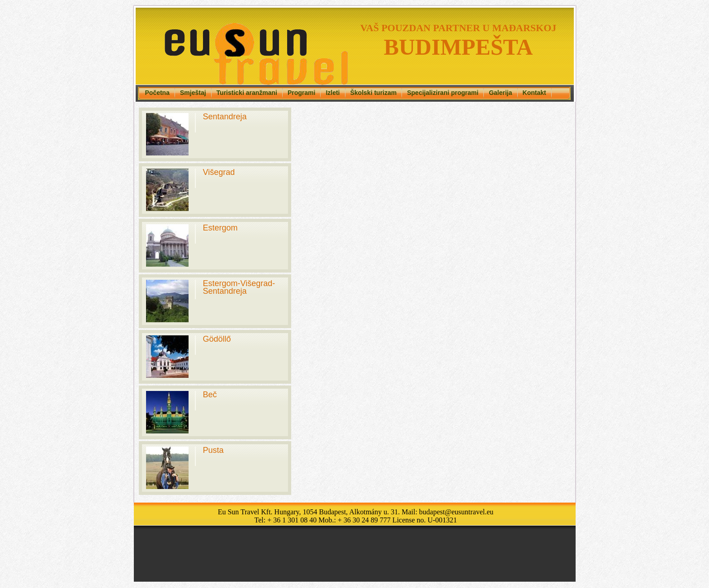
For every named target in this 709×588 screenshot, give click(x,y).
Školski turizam (374, 93)
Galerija (500, 93)
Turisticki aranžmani (247, 93)
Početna (157, 93)
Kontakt (534, 93)
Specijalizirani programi (443, 93)
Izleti (333, 93)
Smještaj (193, 93)
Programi (301, 93)
